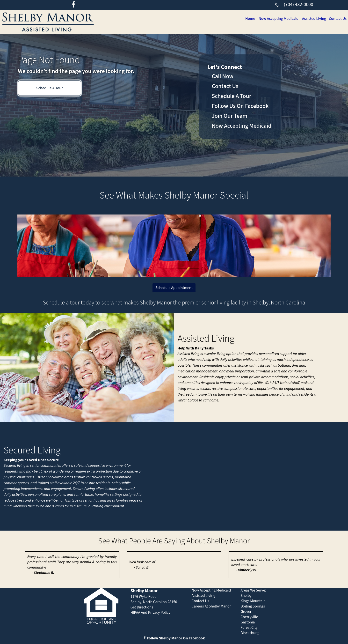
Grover (246, 612)
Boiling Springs (253, 606)
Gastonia (248, 622)
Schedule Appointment (174, 288)
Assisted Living (313, 19)
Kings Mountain (253, 601)
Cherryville (249, 617)
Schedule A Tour (50, 88)
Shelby (246, 596)
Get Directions (142, 607)
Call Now (223, 76)
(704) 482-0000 (294, 5)
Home (247, 19)
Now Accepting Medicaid (276, 19)
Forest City (249, 628)
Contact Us (337, 19)
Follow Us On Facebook (240, 106)
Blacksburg (249, 633)
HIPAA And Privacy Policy (150, 613)
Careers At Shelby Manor (211, 606)
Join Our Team (229, 116)
